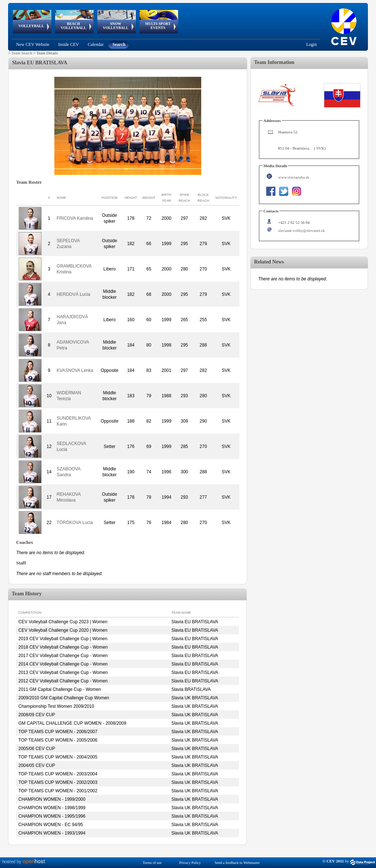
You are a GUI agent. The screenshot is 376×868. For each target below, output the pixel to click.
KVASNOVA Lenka (75, 370)
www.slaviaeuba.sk (294, 177)
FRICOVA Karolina (75, 218)
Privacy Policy (190, 863)
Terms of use (152, 863)
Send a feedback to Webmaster (237, 863)
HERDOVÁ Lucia (73, 294)
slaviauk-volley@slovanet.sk (301, 230)
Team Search (22, 53)
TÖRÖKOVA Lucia (75, 523)
